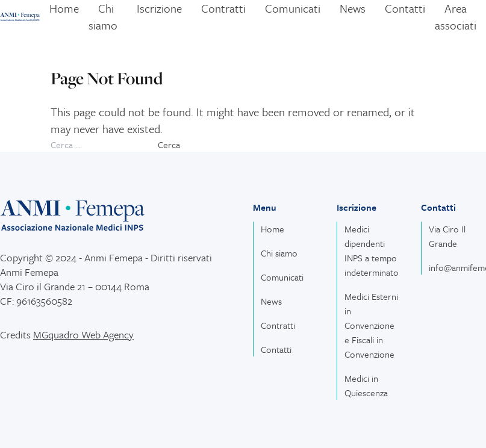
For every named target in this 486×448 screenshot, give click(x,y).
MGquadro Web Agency (83, 334)
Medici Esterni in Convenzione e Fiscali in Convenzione (371, 325)
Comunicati (282, 277)
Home (273, 229)
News (271, 301)
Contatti (276, 349)
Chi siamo (279, 253)
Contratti (278, 325)
